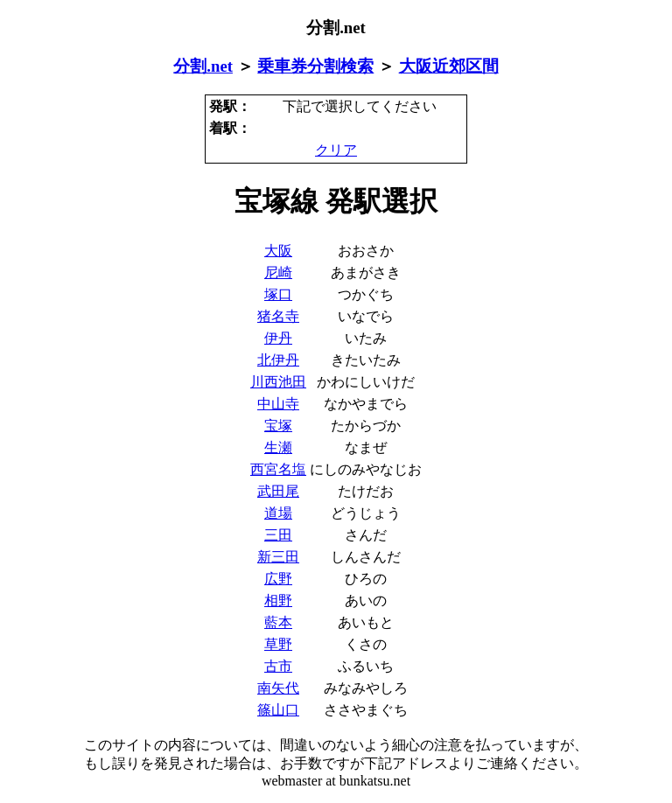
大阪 (278, 251)
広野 (278, 579)
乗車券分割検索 (315, 66)
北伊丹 (278, 360)
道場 (278, 513)
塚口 (278, 294)
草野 (278, 644)
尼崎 (278, 272)
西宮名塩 (278, 469)
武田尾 (278, 491)
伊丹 (278, 338)
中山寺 (278, 404)
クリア (336, 150)
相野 (278, 601)
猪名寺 (278, 316)
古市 (278, 666)
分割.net (203, 66)
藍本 (278, 622)
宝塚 (278, 426)
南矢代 (278, 688)
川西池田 (278, 382)
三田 (278, 535)
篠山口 (278, 710)
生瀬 (278, 447)
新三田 (278, 557)
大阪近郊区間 (449, 66)
